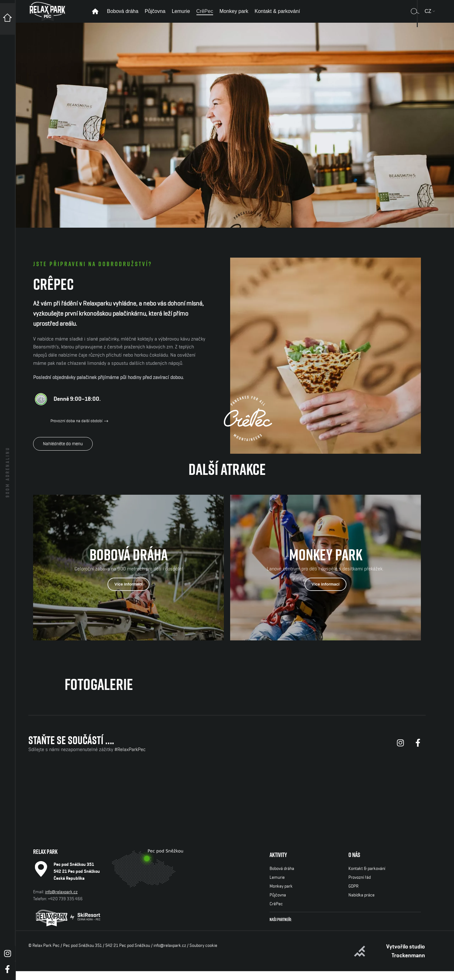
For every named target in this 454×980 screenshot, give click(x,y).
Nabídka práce (361, 904)
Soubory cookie (203, 954)
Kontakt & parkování (367, 878)
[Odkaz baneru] (128, 577)
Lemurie (277, 886)
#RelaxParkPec (130, 759)
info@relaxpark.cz (61, 901)
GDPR (353, 895)
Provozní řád (360, 886)
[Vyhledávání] (415, 16)
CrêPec (276, 913)
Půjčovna (278, 904)
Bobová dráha (282, 878)
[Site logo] (48, 15)
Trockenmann (408, 965)
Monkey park (281, 895)
